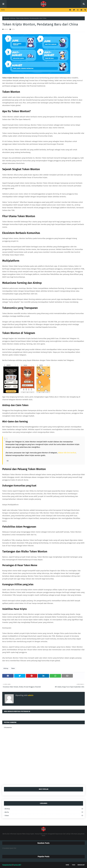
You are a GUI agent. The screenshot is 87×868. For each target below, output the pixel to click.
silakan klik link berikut (67, 453)
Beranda (7, 18)
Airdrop (13, 18)
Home (3, 10)
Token (13, 668)
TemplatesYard (7, 865)
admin (6, 29)
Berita (44, 812)
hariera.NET (81, 865)
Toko (74, 865)
